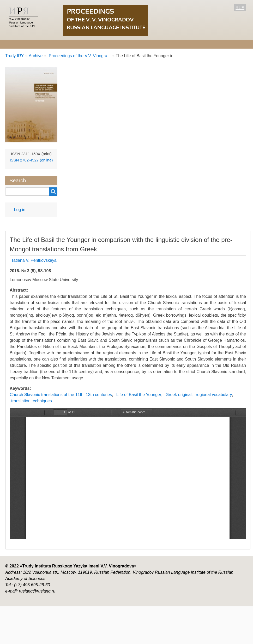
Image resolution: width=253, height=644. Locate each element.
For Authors (111, 44)
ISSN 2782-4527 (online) (31, 160)
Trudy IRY (14, 56)
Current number (148, 44)
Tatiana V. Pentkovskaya (34, 260)
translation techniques (32, 401)
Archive (181, 44)
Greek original (179, 395)
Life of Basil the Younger (139, 395)
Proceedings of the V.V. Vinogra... (79, 56)
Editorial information (70, 44)
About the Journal (23, 44)
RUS (240, 8)
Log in (20, 210)
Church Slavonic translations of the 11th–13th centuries (61, 395)
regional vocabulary (214, 395)
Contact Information (217, 44)
